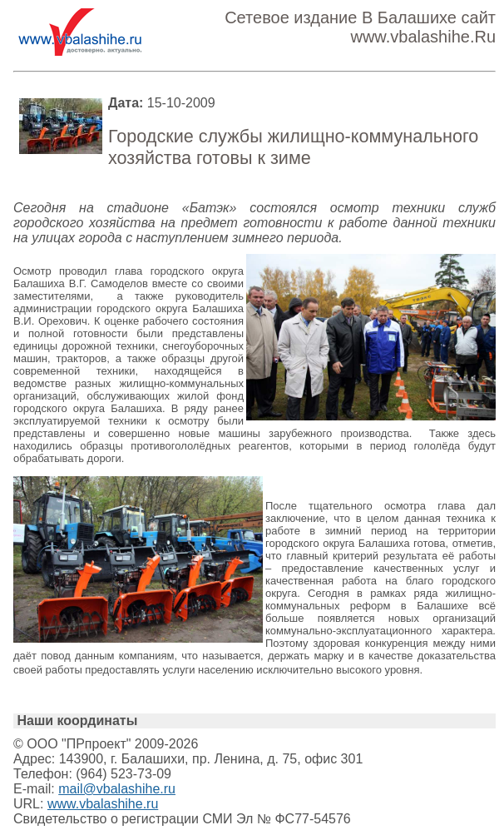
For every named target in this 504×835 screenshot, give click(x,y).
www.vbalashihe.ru (103, 804)
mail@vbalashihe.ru (117, 789)
